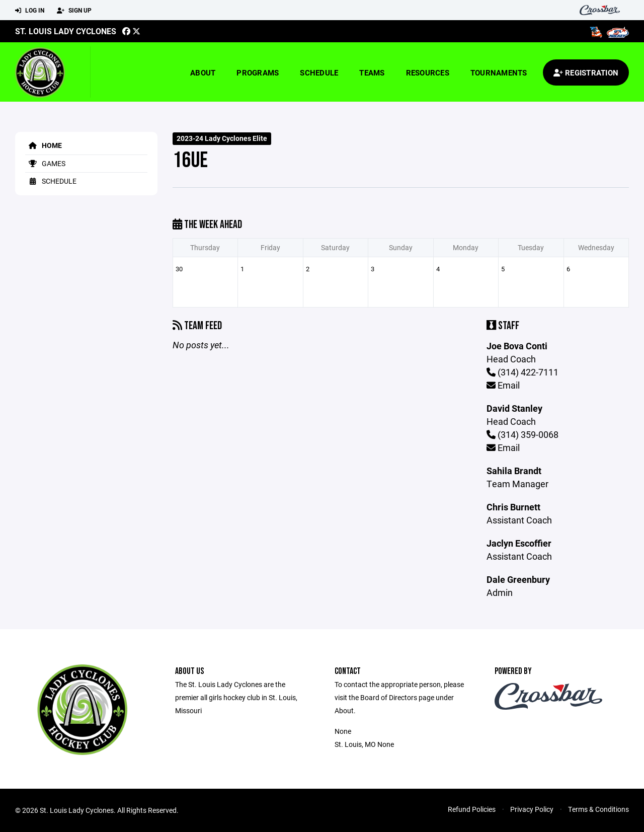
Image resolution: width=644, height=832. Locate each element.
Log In (30, 11)
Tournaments (499, 72)
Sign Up (74, 11)
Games (45, 163)
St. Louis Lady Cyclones (66, 31)
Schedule (319, 72)
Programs (258, 72)
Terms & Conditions (598, 809)
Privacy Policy (532, 809)
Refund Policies (472, 809)
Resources (428, 72)
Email (503, 385)
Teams (372, 72)
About (203, 72)
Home (44, 145)
